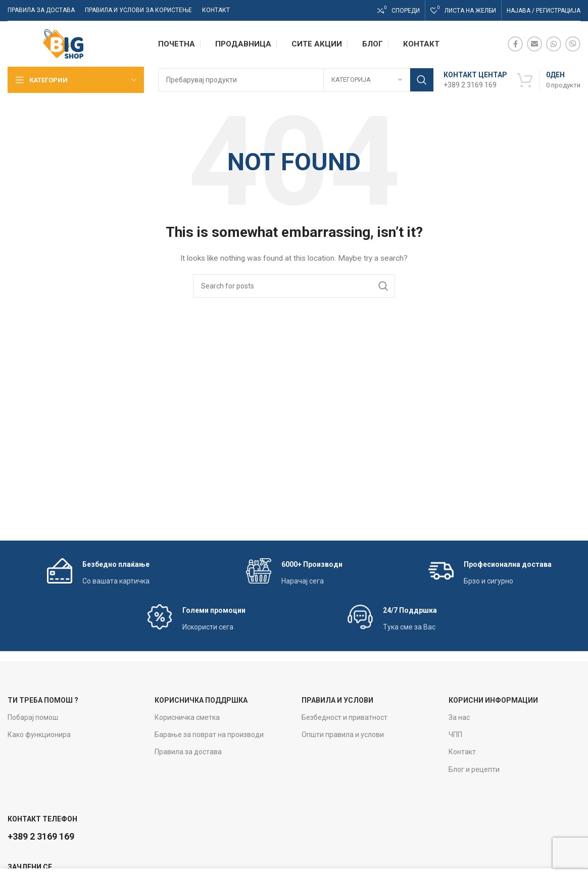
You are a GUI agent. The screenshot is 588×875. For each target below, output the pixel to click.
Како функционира (39, 735)
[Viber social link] (573, 44)
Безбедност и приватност (345, 717)
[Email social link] (534, 44)
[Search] (296, 80)
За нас (459, 717)
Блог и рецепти (474, 769)
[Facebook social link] (515, 44)
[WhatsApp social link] (554, 44)
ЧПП (455, 735)
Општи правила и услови (343, 735)
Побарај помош (33, 717)
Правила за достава (188, 752)
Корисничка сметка (187, 717)
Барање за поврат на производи (209, 735)
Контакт (462, 752)
